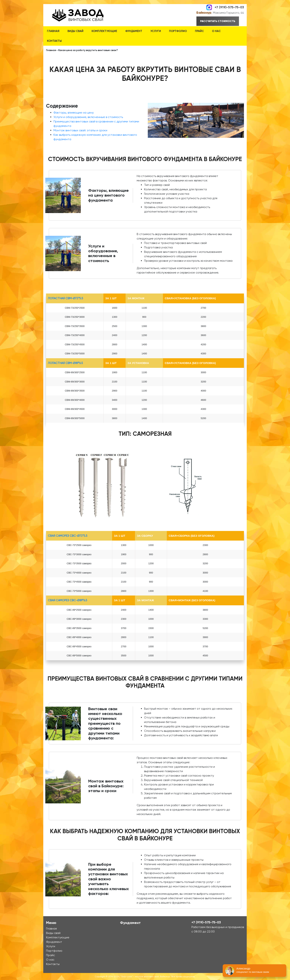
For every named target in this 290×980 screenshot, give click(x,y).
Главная (53, 31)
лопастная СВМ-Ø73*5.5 (65, 298)
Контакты (54, 41)
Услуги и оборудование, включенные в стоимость (88, 117)
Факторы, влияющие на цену (74, 113)
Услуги (156, 31)
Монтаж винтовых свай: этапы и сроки (80, 130)
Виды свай (75, 31)
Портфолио (178, 31)
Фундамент (134, 31)
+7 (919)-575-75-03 (229, 7)
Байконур (204, 13)
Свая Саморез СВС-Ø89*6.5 (68, 600)
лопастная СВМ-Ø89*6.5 (65, 363)
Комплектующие (104, 31)
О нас (216, 31)
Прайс (199, 31)
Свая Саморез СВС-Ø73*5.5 (68, 536)
